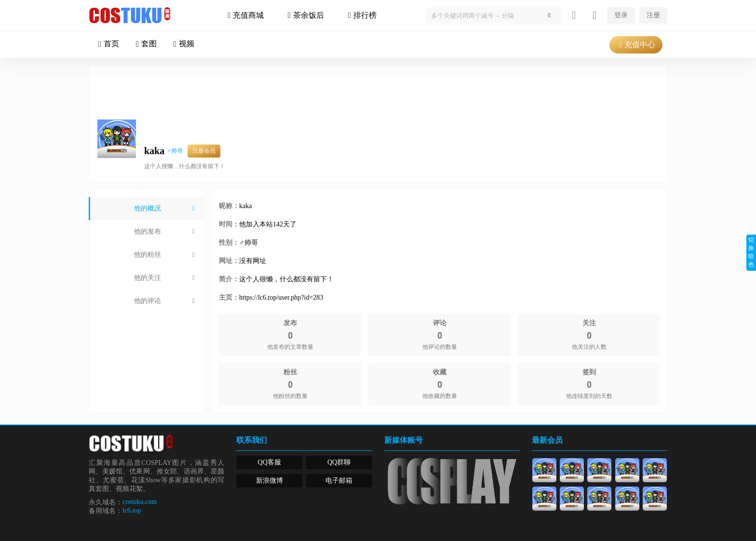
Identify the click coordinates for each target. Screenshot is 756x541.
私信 (645, 124)
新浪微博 (270, 481)
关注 (602, 124)
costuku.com (140, 502)
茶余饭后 (305, 15)
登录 (621, 15)
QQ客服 (270, 462)
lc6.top (132, 510)
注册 (653, 15)
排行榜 (361, 15)
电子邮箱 (339, 481)
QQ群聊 (339, 462)
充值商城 (244, 15)
